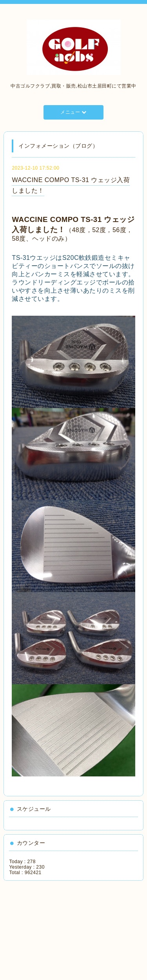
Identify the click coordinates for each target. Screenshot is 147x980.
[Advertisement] (45, 928)
